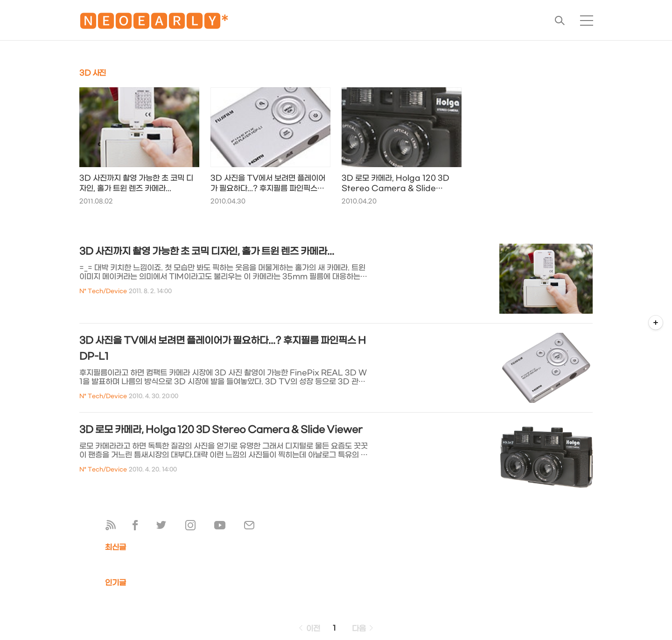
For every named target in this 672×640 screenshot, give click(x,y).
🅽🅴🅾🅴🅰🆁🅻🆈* (154, 23)
